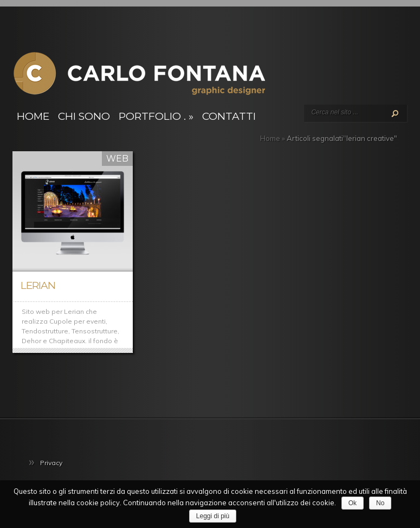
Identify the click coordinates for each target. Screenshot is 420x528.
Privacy (51, 463)
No (380, 503)
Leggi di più (213, 516)
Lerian (38, 285)
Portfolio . (156, 116)
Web (117, 159)
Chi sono (84, 116)
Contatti (229, 116)
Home (33, 116)
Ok (353, 503)
